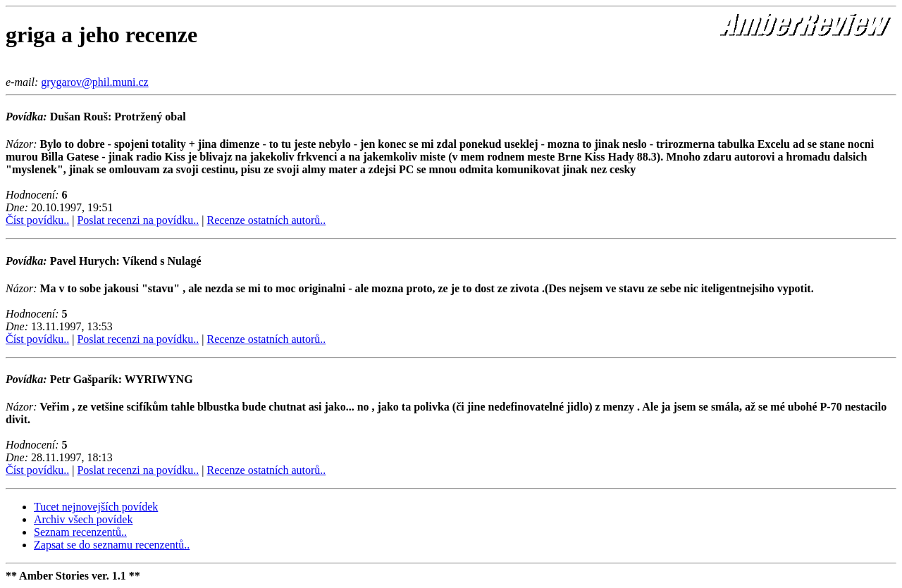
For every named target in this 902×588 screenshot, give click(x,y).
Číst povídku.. (37, 220)
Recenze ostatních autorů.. (266, 220)
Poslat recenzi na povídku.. (138, 220)
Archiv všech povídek (83, 519)
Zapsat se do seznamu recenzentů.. (112, 545)
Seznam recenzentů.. (80, 532)
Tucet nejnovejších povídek (96, 507)
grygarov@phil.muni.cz (94, 82)
